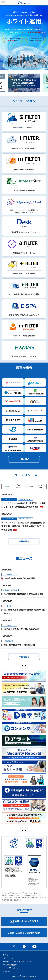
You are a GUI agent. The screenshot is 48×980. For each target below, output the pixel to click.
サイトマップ (8, 958)
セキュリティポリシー (12, 968)
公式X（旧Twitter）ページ (14, 946)
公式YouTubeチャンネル (34, 946)
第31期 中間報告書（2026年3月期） (21, 645)
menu (3, 3)
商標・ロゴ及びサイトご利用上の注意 (17, 961)
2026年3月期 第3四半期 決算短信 (19, 578)
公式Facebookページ (24, 946)
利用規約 (7, 971)
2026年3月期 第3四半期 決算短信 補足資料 (24, 594)
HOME (6, 955)
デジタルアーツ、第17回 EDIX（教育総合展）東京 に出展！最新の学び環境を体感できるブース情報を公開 (23, 526)
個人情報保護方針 (10, 965)
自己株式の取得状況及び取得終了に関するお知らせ (25, 612)
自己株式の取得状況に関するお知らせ (22, 629)
